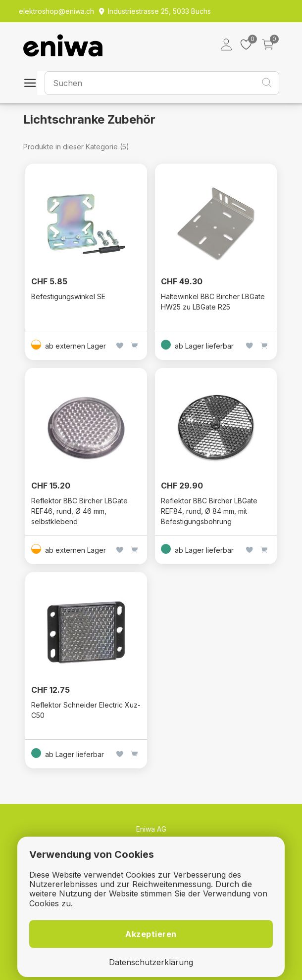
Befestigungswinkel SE (68, 296)
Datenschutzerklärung (151, 962)
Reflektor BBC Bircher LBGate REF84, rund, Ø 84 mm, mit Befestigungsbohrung (209, 511)
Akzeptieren (151, 934)
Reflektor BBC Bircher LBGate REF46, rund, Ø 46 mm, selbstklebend (79, 511)
